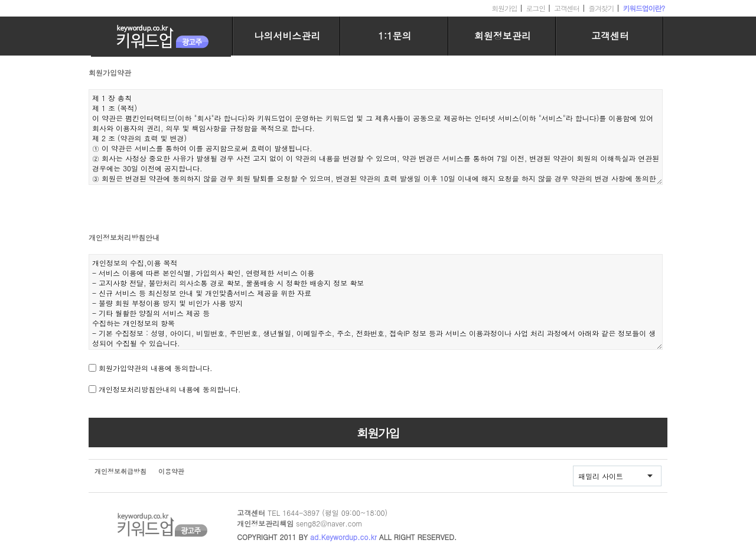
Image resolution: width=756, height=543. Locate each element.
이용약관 (171, 471)
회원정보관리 (503, 36)
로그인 (536, 8)
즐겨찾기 (601, 8)
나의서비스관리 (287, 36)
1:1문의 (395, 36)
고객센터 (567, 8)
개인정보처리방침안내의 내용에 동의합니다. (170, 389)
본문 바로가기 (0, 0)
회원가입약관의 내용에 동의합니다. (156, 368)
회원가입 (504, 8)
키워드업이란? (643, 8)
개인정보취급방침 (120, 471)
